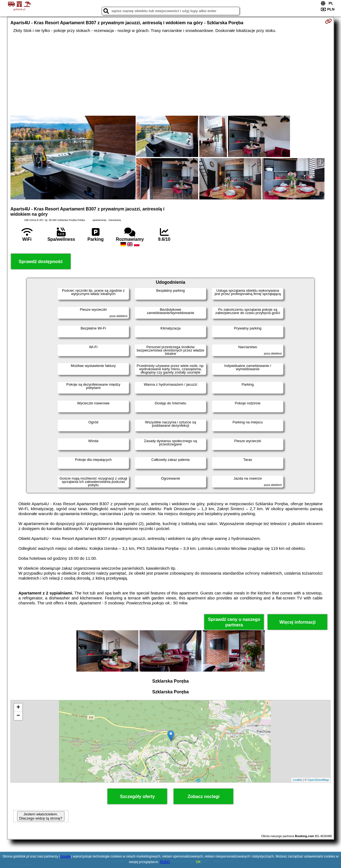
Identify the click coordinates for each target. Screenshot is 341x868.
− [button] (18, 716)
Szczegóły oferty (137, 797)
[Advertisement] (171, 74)
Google (65, 856)
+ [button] (18, 708)
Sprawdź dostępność (41, 262)
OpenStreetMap (318, 780)
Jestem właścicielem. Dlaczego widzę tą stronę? (41, 816)
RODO (165, 862)
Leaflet (297, 780)
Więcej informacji (298, 622)
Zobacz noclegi (204, 797)
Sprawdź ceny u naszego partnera (234, 622)
